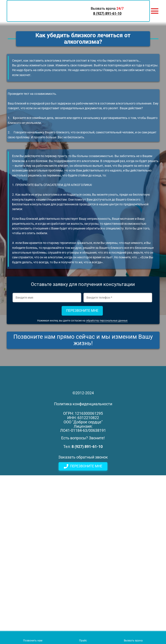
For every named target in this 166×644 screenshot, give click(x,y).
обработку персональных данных (107, 321)
